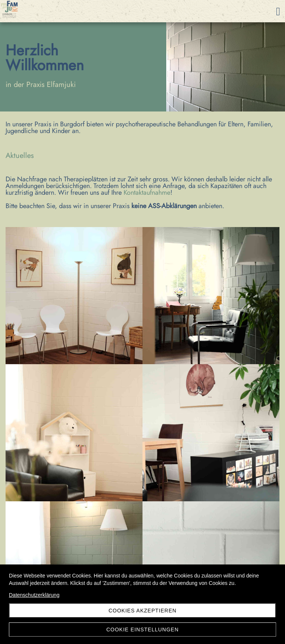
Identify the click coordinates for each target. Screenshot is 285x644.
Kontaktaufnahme (147, 192)
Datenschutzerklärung (34, 595)
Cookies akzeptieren (142, 611)
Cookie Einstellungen (142, 630)
